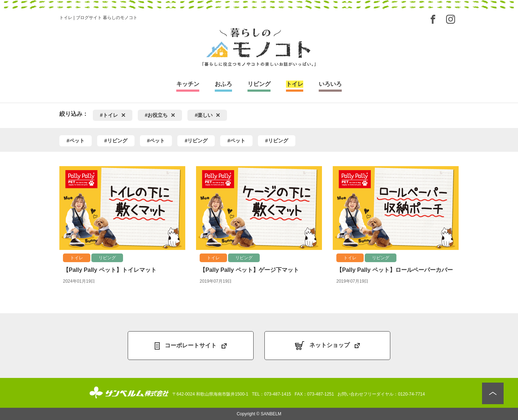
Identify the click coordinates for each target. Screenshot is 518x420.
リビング (107, 258)
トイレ (77, 258)
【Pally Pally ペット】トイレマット (110, 270)
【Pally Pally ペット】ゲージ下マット (249, 270)
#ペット (76, 141)
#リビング (116, 141)
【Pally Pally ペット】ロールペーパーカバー (395, 270)
